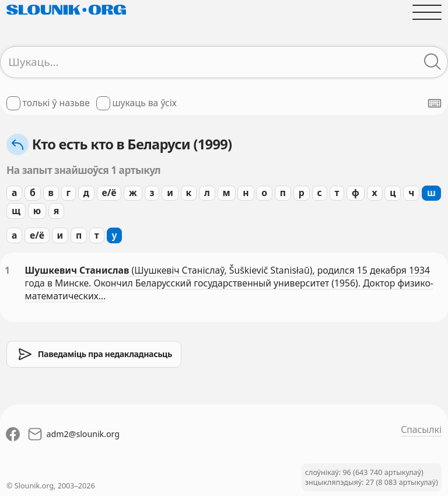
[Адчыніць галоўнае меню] (427, 12)
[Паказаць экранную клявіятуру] (435, 103)
